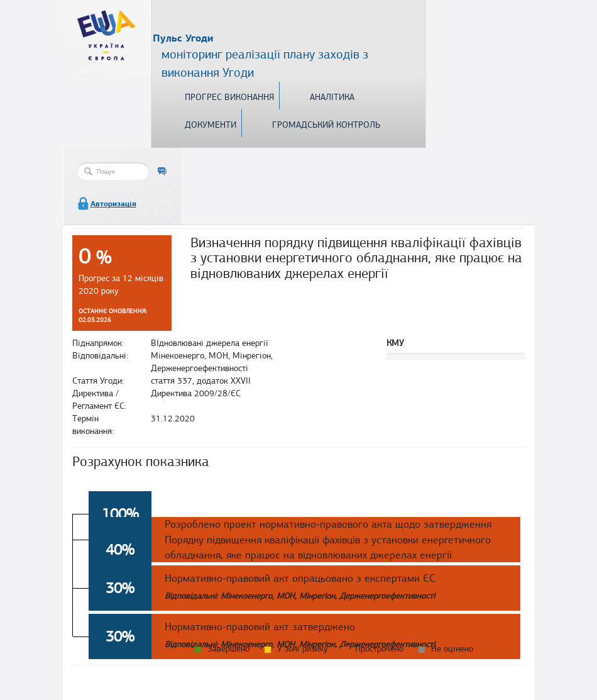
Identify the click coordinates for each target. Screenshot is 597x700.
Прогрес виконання (229, 97)
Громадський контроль (326, 125)
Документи (211, 125)
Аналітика (332, 97)
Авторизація (113, 204)
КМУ (395, 343)
